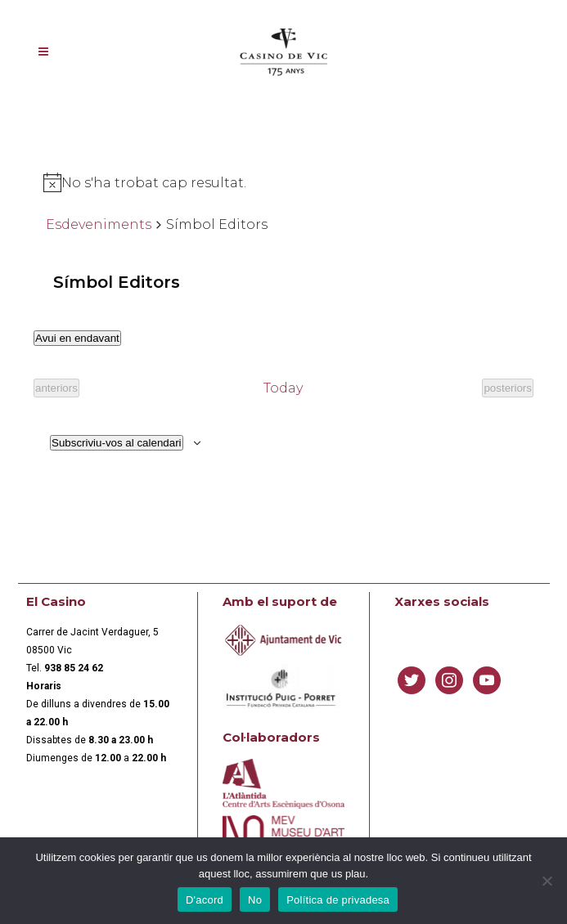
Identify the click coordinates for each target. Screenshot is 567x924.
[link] (74, 668)
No (255, 900)
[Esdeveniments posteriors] (508, 388)
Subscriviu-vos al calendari (117, 443)
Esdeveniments (99, 224)
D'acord (205, 900)
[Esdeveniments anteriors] (56, 388)
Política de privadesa (338, 900)
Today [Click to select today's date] (283, 388)
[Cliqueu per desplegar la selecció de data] (77, 338)
